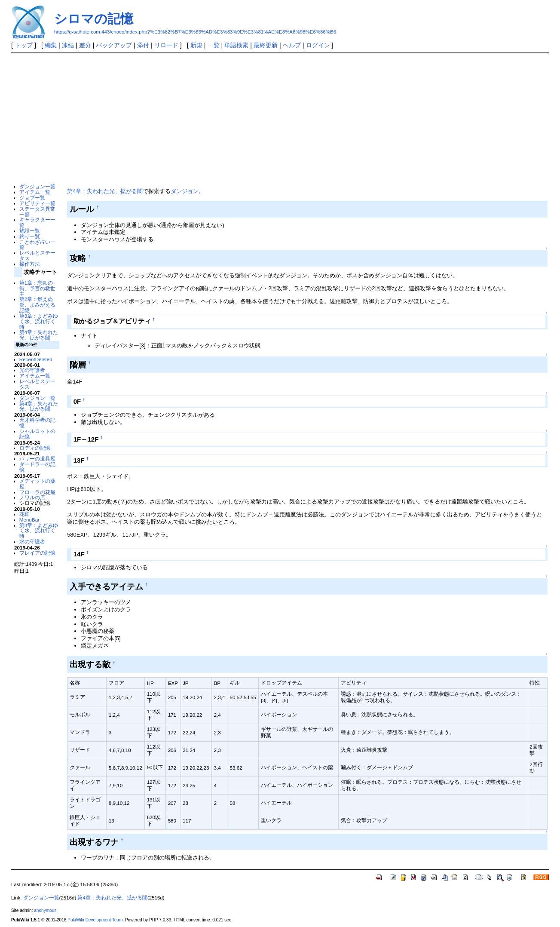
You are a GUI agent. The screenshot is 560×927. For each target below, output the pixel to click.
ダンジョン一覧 (37, 186)
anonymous (45, 910)
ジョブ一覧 (32, 198)
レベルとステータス (37, 255)
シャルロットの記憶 (37, 434)
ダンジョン (185, 191)
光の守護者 (32, 370)
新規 (196, 45)
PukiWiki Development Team (95, 920)
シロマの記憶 (94, 19)
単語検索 (236, 45)
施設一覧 (30, 231)
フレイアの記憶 (37, 553)
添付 (143, 45)
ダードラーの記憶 (37, 467)
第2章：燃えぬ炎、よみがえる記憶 (37, 305)
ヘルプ (292, 45)
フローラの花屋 (37, 492)
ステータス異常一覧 (37, 212)
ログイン (318, 45)
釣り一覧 (30, 236)
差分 (85, 45)
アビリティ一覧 (37, 203)
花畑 (24, 514)
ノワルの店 (32, 497)
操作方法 (30, 264)
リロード (166, 45)
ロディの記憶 (35, 448)
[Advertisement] (280, 118)
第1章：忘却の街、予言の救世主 (37, 288)
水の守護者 (32, 542)
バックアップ (114, 45)
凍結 (68, 45)
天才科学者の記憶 (37, 423)
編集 (51, 45)
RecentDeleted (36, 359)
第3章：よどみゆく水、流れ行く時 (39, 321)
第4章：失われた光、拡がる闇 (39, 335)
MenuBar (29, 520)
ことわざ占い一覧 (37, 245)
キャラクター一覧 (37, 222)
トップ (24, 45)
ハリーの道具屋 (37, 459)
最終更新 (266, 45)
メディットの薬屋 (37, 484)
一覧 (214, 45)
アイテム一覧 (35, 192)
